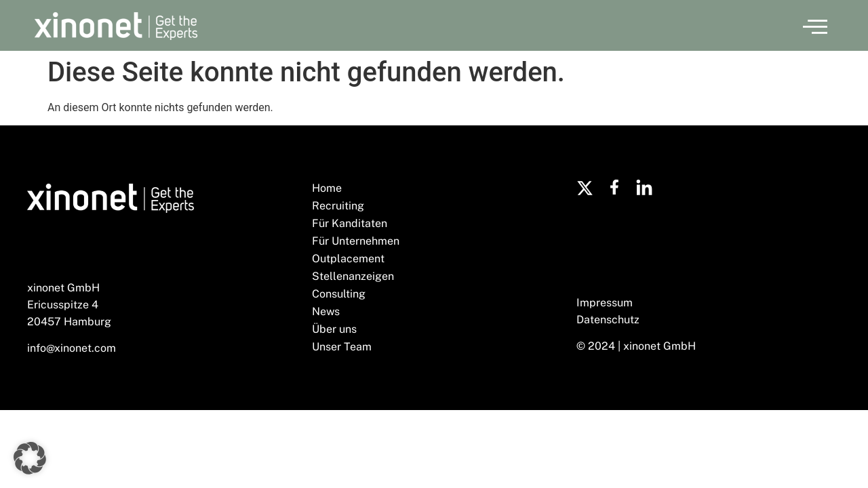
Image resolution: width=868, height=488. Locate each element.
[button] (815, 26)
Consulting (339, 294)
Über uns (334, 329)
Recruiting (338, 206)
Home (327, 188)
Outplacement (348, 259)
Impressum (605, 303)
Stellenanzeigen (353, 276)
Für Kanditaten (350, 223)
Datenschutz (608, 320)
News (326, 311)
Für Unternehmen (356, 241)
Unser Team (342, 347)
